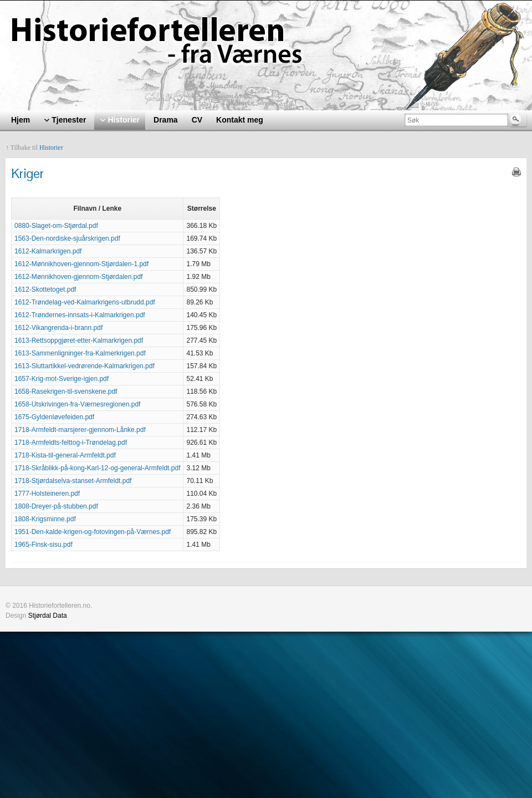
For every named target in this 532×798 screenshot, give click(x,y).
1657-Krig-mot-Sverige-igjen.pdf (62, 379)
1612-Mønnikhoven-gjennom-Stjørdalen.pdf (78, 277)
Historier (51, 148)
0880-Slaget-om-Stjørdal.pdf (56, 226)
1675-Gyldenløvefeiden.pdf (54, 417)
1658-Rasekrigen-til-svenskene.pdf (66, 392)
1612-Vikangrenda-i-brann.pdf (58, 328)
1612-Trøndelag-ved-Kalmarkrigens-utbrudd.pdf (85, 302)
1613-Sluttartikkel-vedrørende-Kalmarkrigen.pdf (85, 366)
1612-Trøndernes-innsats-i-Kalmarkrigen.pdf (80, 315)
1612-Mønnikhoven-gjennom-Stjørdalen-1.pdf (81, 264)
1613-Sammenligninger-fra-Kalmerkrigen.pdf (80, 353)
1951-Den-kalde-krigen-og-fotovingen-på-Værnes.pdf (93, 532)
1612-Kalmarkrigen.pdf (48, 251)
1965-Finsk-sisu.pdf (44, 545)
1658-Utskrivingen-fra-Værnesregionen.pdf (77, 404)
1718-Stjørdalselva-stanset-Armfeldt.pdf (73, 481)
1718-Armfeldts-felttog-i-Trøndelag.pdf (71, 443)
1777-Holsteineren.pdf (47, 494)
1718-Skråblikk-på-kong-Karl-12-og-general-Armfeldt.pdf (97, 468)
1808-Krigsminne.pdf (45, 519)
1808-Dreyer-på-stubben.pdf (56, 506)
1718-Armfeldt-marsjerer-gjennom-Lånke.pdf (80, 430)
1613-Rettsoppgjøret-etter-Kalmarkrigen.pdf (79, 340)
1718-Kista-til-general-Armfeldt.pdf (65, 455)
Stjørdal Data (48, 616)
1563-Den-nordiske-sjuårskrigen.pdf (67, 238)
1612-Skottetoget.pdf (45, 289)
